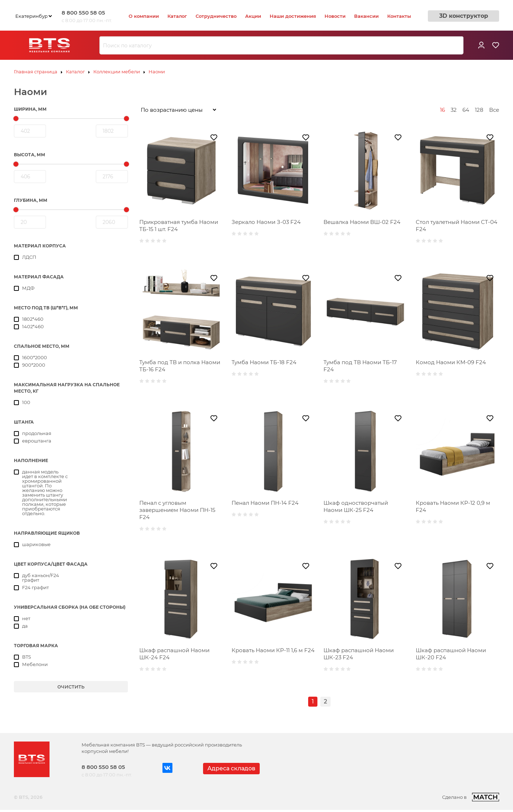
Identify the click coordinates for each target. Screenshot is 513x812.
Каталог (177, 16)
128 (479, 110)
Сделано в (471, 797)
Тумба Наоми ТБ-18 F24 (264, 362)
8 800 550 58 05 (83, 13)
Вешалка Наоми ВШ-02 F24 (362, 222)
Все (494, 110)
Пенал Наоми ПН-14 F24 (265, 503)
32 (454, 110)
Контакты (399, 16)
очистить (71, 687)
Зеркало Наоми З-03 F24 (266, 222)
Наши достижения (293, 16)
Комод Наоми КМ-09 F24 (451, 362)
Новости (335, 16)
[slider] (16, 119)
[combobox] (281, 46)
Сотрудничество (216, 16)
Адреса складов (231, 768)
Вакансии (366, 16)
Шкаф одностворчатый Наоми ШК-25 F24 (356, 506)
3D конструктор (464, 16)
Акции (253, 16)
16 (442, 110)
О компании (144, 16)
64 (466, 110)
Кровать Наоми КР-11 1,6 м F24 (273, 650)
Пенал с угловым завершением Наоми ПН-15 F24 (177, 510)
